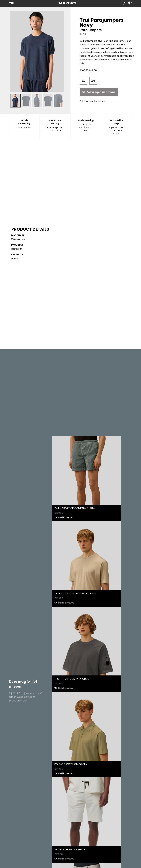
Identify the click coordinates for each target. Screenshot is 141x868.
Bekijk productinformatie (93, 101)
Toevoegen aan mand (101, 92)
